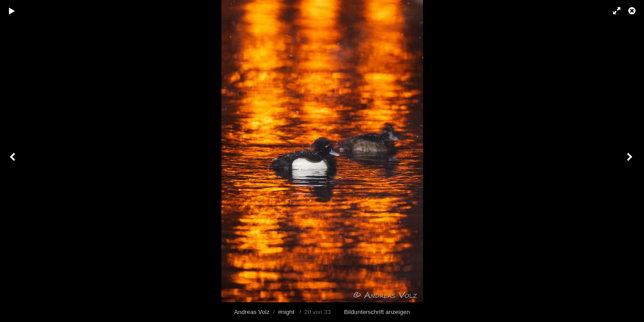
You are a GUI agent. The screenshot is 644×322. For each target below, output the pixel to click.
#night (286, 312)
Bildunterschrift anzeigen (377, 312)
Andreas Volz (252, 312)
